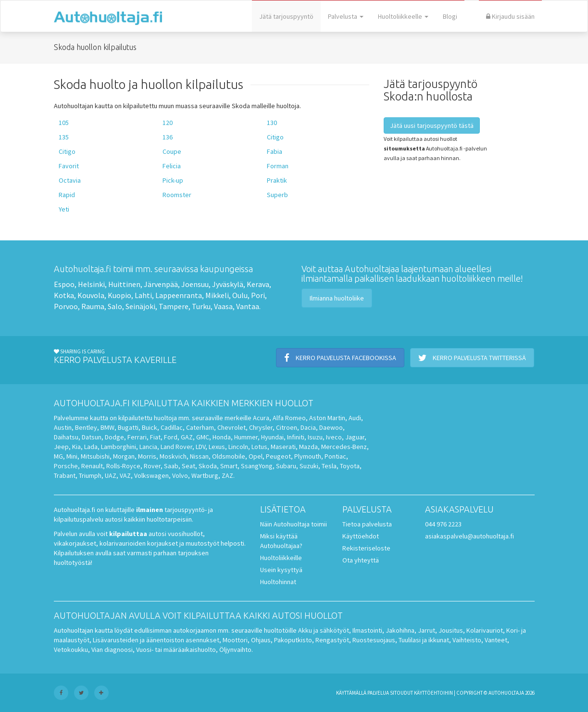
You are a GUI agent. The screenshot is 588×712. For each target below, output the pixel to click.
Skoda (208, 466)
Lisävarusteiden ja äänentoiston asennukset (156, 640)
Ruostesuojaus (374, 640)
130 (272, 123)
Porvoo (66, 306)
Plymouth (308, 456)
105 (64, 123)
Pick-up (173, 180)
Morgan (124, 456)
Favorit (69, 166)
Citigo (275, 137)
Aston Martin (327, 418)
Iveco (334, 437)
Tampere (174, 306)
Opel (256, 456)
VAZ (125, 475)
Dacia (308, 427)
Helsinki (91, 284)
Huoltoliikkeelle (403, 16)
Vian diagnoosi (112, 650)
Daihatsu (66, 437)
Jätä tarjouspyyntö (286, 16)
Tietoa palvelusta (367, 524)
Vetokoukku (71, 650)
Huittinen (124, 284)
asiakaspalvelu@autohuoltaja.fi (469, 536)
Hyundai (272, 437)
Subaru (286, 466)
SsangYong (257, 466)
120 (168, 123)
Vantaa (248, 306)
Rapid (67, 195)
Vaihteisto (467, 640)
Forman (278, 166)
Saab (171, 466)
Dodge (114, 437)
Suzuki (309, 466)
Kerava (258, 284)
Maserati (283, 447)
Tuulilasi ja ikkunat (424, 640)
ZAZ (227, 475)
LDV (200, 447)
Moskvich (173, 456)
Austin (63, 427)
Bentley (86, 427)
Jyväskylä (228, 284)
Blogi (450, 16)
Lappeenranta (179, 295)
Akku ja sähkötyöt (324, 630)
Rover (152, 466)
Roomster (177, 195)
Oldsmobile (229, 456)
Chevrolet (231, 427)
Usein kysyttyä (281, 570)
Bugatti (128, 427)
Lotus (259, 447)
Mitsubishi (95, 456)
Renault (92, 466)
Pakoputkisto (293, 640)
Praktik (277, 180)
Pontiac (335, 456)
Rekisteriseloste (366, 548)
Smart (229, 466)
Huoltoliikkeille (281, 558)
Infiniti (296, 437)
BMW (107, 427)
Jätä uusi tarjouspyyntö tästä (432, 125)
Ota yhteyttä (361, 560)
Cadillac (172, 427)
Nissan (199, 456)
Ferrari (137, 437)
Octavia (70, 180)
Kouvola (91, 295)
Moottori (235, 640)
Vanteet (496, 640)
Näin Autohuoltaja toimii (294, 524)
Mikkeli (217, 295)
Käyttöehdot (361, 536)
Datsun (92, 437)
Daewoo (331, 427)
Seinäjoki (140, 306)
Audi (355, 418)
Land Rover (176, 447)
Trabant (65, 475)
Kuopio (119, 295)
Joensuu (195, 284)
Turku (201, 306)
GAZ (187, 437)
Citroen (287, 427)
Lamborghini (119, 447)
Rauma (93, 306)
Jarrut (426, 630)
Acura (261, 418)
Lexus (217, 447)
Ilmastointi (367, 630)
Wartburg (205, 475)
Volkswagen (151, 475)
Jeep (61, 447)
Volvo (180, 475)
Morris (147, 456)
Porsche (66, 466)
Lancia (148, 447)
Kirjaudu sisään (510, 16)
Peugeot (278, 456)
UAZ (111, 475)
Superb (277, 195)
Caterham (200, 427)
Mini (72, 456)
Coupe (172, 151)
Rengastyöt (332, 640)
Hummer (246, 437)
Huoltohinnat (278, 582)
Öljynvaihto (235, 650)
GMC (203, 437)
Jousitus (451, 630)
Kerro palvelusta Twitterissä (472, 358)
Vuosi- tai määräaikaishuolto (176, 650)
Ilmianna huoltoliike (337, 298)
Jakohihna (400, 630)
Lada (91, 447)
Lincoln (238, 447)
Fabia (275, 151)
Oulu (240, 295)
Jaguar (355, 437)
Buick (150, 427)
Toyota (350, 466)
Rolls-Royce (123, 466)
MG (58, 456)
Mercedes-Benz (344, 447)
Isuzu (315, 437)
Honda (222, 437)
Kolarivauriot (485, 630)
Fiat (155, 437)
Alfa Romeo (289, 418)
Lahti (143, 295)
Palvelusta (346, 16)
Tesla (329, 466)
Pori (258, 295)
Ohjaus (261, 640)
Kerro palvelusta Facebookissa (340, 358)
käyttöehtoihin (433, 693)
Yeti (64, 209)
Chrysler (261, 427)
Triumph (90, 475)
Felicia (172, 166)
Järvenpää (161, 284)
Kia (76, 447)
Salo (115, 306)
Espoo (64, 284)
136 (168, 137)
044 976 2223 (443, 524)
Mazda (308, 447)
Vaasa (223, 306)
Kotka (64, 295)
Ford (171, 437)
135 (64, 137)
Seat (188, 466)
